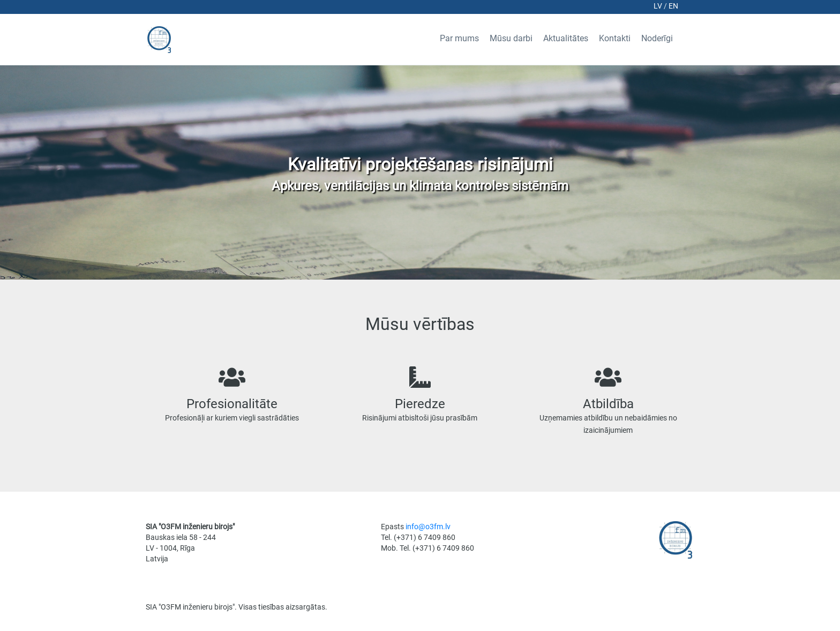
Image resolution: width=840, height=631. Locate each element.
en (673, 6)
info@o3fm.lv (428, 527)
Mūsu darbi (511, 38)
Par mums (459, 38)
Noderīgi (657, 38)
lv (659, 6)
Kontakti (615, 38)
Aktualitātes (566, 38)
